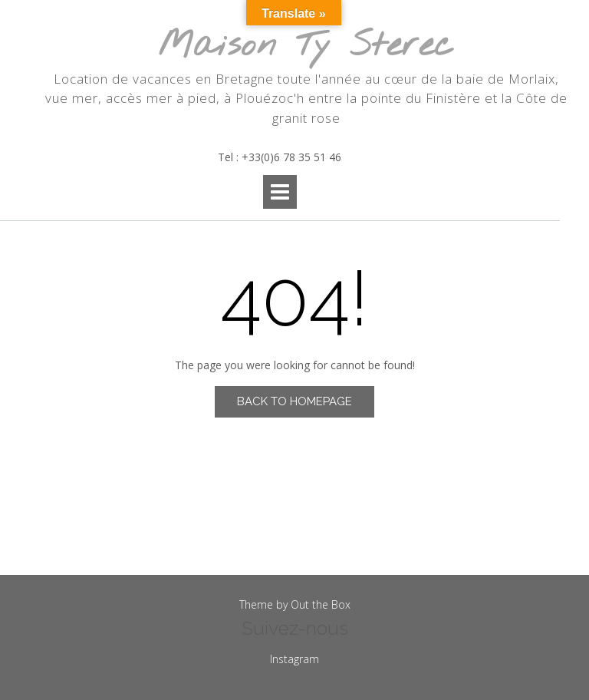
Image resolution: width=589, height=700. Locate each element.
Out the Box (321, 604)
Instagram (294, 659)
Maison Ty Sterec (306, 46)
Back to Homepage (294, 401)
